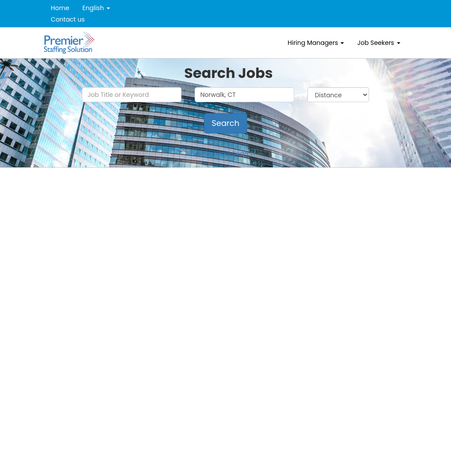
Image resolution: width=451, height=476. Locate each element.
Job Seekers (379, 43)
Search (225, 123)
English (96, 8)
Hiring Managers (316, 43)
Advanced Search (225, 153)
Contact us (68, 19)
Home (60, 8)
